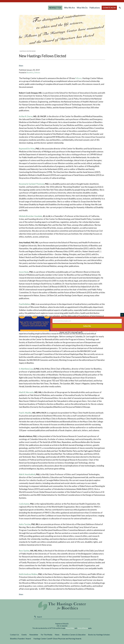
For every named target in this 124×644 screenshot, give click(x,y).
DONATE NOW (108, 8)
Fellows (37, 73)
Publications (96, 8)
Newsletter (34, 635)
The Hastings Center (62, 606)
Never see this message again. (71, 332)
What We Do (83, 8)
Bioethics (30, 73)
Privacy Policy (70, 628)
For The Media (47, 635)
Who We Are (70, 8)
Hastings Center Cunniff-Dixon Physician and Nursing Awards (57, 639)
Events (24, 635)
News (57, 635)
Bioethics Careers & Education (74, 635)
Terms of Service (83, 628)
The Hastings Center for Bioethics (26, 8)
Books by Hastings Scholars (99, 635)
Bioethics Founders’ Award (20, 639)
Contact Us (15, 635)
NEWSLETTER (58, 8)
